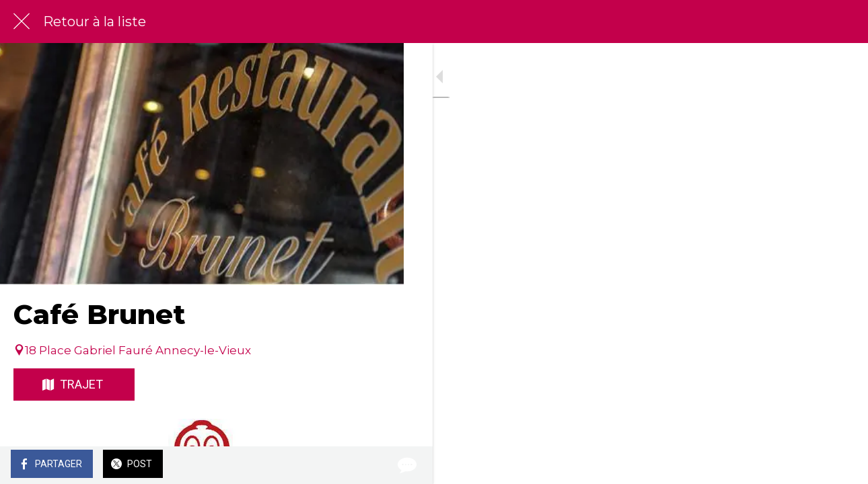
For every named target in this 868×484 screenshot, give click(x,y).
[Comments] (377, 465)
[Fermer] (22, 22)
